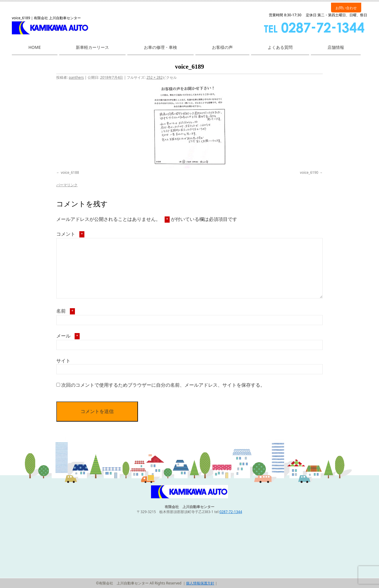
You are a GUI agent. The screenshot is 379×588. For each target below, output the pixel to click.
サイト (63, 361)
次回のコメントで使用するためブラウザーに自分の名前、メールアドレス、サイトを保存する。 (163, 385)
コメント (70, 234)
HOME (35, 47)
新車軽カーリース (92, 47)
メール (68, 336)
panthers (76, 77)
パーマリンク (67, 185)
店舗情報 (336, 47)
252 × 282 (155, 77)
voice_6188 (70, 172)
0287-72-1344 (231, 512)
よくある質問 (280, 47)
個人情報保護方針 (200, 583)
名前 (66, 311)
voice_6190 (309, 172)
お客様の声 (222, 47)
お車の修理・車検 (160, 47)
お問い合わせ (346, 8)
